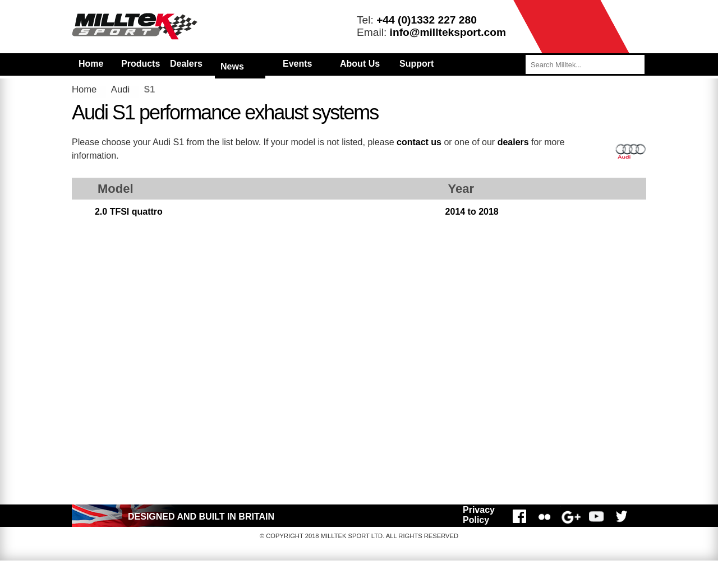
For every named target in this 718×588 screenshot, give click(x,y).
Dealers (186, 64)
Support (416, 64)
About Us (360, 64)
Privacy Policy (479, 515)
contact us (419, 142)
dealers (513, 142)
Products (141, 64)
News (232, 66)
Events (297, 64)
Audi (120, 89)
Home (91, 64)
